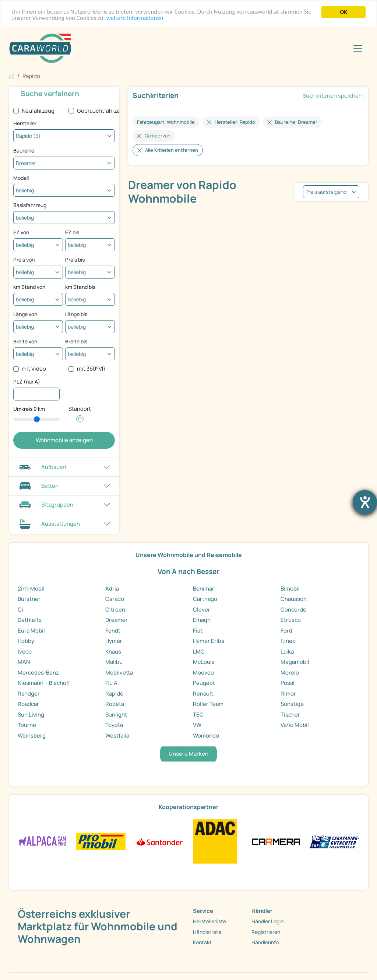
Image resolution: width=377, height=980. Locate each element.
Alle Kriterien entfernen (172, 150)
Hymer (114, 641)
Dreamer (117, 620)
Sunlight (116, 715)
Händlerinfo (265, 942)
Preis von (24, 260)
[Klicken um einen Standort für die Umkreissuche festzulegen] (80, 423)
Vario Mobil (295, 725)
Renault (203, 694)
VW (197, 725)
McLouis (204, 662)
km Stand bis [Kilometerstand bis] (80, 287)
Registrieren (266, 932)
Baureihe (24, 150)
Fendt (113, 631)
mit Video (34, 369)
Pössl (288, 683)
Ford (286, 631)
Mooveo (203, 673)
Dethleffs (30, 620)
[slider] (36, 419)
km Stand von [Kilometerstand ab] (29, 287)
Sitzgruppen (45, 505)
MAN (24, 662)
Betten (38, 486)
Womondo (206, 736)
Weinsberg (32, 736)
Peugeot (204, 683)
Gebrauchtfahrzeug (102, 111)
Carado (115, 599)
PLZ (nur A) (27, 381)
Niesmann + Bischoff (44, 683)
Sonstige (292, 704)
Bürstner (29, 599)
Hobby (26, 641)
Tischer (290, 715)
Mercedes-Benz (38, 673)
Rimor (288, 694)
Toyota (114, 725)
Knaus (113, 652)
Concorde (293, 610)
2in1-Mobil (31, 589)
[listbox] (331, 192)
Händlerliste (207, 932)
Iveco (25, 652)
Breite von (25, 341)
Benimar (204, 589)
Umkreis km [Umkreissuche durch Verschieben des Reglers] (29, 409)
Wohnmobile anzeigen (64, 440)
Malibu (114, 662)
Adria (112, 589)
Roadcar (28, 704)
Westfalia (117, 736)
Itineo (288, 641)
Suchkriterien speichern (333, 96)
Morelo (290, 673)
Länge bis (76, 314)
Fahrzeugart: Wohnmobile (166, 122)
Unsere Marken (188, 754)
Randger (29, 694)
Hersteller (25, 123)
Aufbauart (42, 467)
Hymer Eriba (209, 641)
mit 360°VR (91, 369)
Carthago (205, 599)
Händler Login (267, 921)
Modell (21, 178)
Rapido (114, 694)
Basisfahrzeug (30, 205)
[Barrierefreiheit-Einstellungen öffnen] (365, 502)
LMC (199, 652)
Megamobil (295, 662)
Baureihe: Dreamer (296, 122)
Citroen (115, 610)
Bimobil (290, 589)
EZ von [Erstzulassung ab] (21, 232)
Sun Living (31, 715)
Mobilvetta (119, 673)
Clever (202, 610)
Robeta (115, 704)
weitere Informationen (135, 19)
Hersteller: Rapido (235, 122)
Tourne (27, 725)
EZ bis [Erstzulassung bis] (72, 232)
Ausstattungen (49, 524)
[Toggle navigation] (358, 48)
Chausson (294, 599)
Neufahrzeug (38, 111)
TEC (198, 715)
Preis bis (75, 260)
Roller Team (208, 704)
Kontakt (202, 942)
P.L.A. (112, 683)
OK (343, 12)
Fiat (198, 631)
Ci (20, 610)
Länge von (25, 314)
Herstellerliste (209, 921)
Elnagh (202, 620)
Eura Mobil (31, 631)
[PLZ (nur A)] (36, 394)
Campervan (158, 136)
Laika (287, 652)
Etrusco (291, 620)
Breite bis (76, 341)
